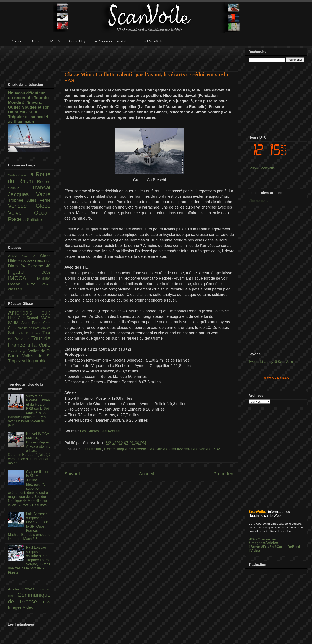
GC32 (46, 272)
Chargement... (259, 200)
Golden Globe (18, 175)
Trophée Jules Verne (29, 200)
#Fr (264, 547)
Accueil (147, 474)
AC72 (15, 256)
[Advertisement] (149, 56)
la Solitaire (32, 220)
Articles (15, 589)
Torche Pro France (29, 333)
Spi (12, 333)
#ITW (252, 539)
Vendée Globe (29, 206)
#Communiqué (266, 539)
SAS (218, 449)
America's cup (29, 313)
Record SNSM (39, 318)
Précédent (224, 474)
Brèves (29, 589)
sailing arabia (34, 361)
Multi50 (44, 279)
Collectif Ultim (33, 261)
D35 (47, 261)
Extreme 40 (39, 266)
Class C (31, 256)
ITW (47, 602)
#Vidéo (254, 551)
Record (44, 182)
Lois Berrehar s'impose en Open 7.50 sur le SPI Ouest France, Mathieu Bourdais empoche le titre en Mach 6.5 (29, 526)
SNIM (15, 323)
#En (271, 547)
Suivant (72, 474)
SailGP (20, 188)
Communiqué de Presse (126, 449)
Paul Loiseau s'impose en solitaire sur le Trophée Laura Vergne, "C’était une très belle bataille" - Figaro (29, 560)
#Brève (254, 547)
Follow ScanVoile (262, 168)
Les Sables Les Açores (100, 431)
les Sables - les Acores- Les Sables (180, 449)
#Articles (271, 543)
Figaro (25, 272)
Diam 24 (18, 266)
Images (15, 607)
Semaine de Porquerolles (33, 328)
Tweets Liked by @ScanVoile (271, 362)
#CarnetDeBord (287, 547)
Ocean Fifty (25, 284)
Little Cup (17, 318)
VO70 (46, 284)
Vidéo (28, 607)
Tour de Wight (18, 351)
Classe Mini (91, 449)
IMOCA (23, 278)
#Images (255, 543)
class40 (15, 289)
